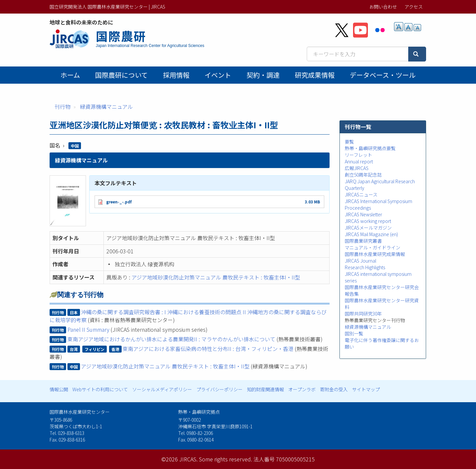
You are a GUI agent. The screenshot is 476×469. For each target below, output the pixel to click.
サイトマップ (366, 389)
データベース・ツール (383, 75)
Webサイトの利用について (100, 389)
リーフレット (358, 155)
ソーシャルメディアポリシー (162, 389)
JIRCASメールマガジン (368, 228)
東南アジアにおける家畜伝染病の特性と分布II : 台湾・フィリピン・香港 (208, 349)
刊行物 (62, 107)
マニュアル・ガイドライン (373, 247)
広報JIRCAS (357, 168)
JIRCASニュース (361, 194)
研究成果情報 (315, 75)
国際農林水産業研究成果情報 (375, 254)
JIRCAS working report (368, 221)
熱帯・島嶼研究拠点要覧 (370, 148)
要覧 (349, 142)
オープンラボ (302, 389)
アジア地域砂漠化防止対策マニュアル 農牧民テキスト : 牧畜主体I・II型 (216, 277)
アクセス (414, 7)
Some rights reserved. (226, 459)
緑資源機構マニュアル (106, 107)
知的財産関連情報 (265, 389)
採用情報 (176, 75)
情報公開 (59, 389)
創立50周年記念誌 (363, 175)
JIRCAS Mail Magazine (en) (371, 234)
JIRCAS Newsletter (363, 214)
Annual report (359, 161)
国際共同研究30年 (363, 314)
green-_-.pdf (119, 202)
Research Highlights (365, 267)
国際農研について (121, 75)
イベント (218, 75)
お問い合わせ (383, 7)
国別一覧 (354, 333)
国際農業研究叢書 (363, 241)
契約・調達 (263, 75)
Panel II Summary (88, 329)
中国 (75, 146)
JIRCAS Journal (360, 261)
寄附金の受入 (334, 389)
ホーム (70, 75)
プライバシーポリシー (219, 389)
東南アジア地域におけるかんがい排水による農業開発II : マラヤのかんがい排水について (171, 339)
